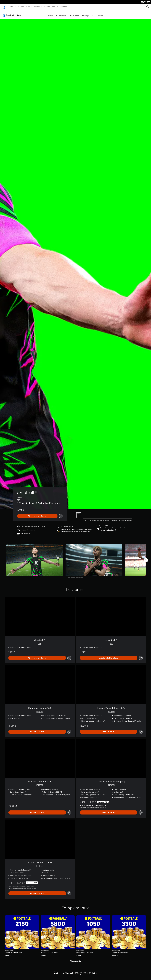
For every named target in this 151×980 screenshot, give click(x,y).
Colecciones (61, 13)
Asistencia (63, 7)
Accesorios (37, 7)
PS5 (16, 7)
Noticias (46, 7)
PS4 (22, 7)
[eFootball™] (34, 558)
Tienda (54, 7)
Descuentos (74, 13)
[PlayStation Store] (12, 13)
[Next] (146, 558)
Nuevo (50, 13)
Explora (100, 13)
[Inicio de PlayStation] (4, 7)
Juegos (10, 7)
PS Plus (28, 7)
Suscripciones (88, 13)
